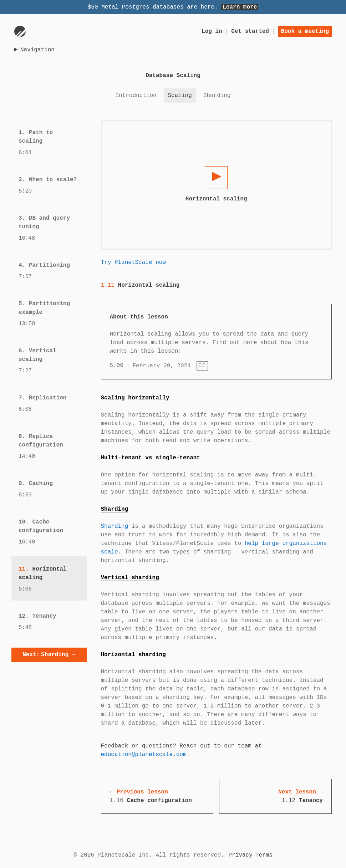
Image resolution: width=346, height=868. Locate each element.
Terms (264, 855)
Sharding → (49, 655)
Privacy (241, 855)
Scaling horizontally (135, 398)
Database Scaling (173, 76)
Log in (212, 31)
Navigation (37, 50)
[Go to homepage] (20, 31)
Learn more (240, 7)
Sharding (115, 509)
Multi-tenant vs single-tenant (151, 458)
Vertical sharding (130, 578)
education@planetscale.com (144, 755)
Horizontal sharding (133, 655)
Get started (250, 31)
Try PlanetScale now (133, 262)
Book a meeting (305, 31)
